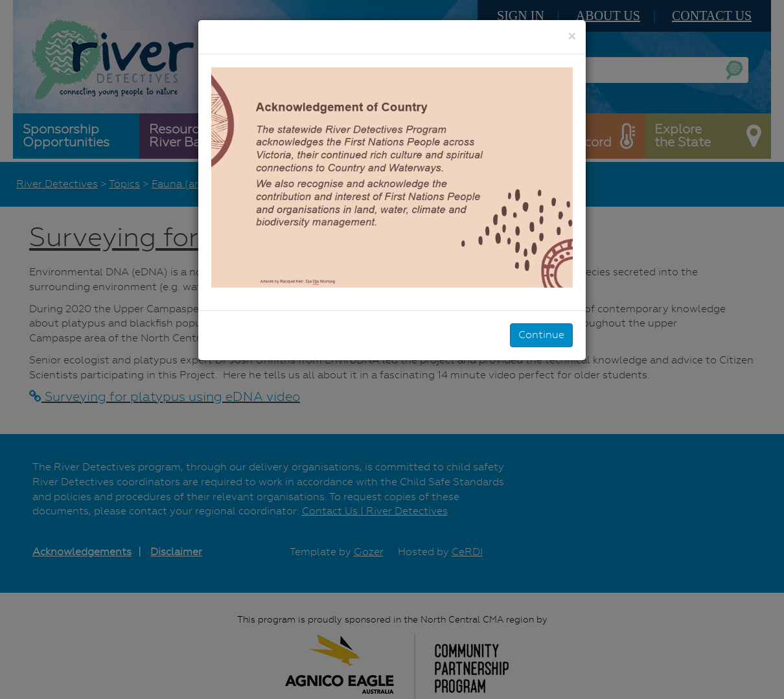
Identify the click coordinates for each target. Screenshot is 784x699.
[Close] (572, 36)
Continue (541, 335)
